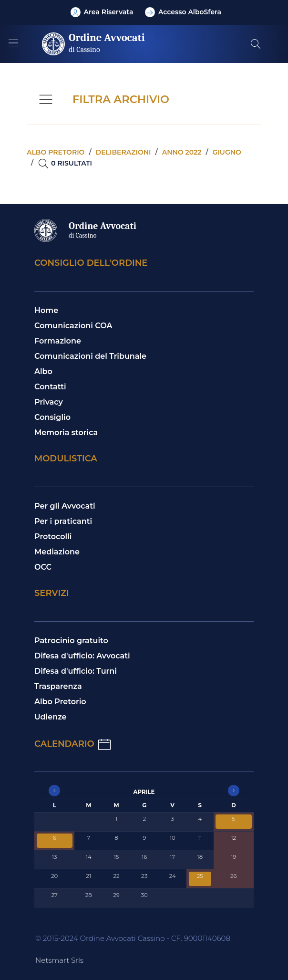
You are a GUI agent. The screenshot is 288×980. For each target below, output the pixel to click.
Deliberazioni (123, 152)
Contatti (50, 387)
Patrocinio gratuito (71, 641)
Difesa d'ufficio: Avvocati (82, 656)
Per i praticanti (63, 521)
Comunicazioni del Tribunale (90, 356)
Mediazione (57, 552)
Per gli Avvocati (65, 506)
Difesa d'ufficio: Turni (76, 671)
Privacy (49, 402)
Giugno (227, 152)
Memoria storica (66, 433)
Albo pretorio (56, 152)
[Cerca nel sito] (256, 44)
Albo (43, 371)
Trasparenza (58, 686)
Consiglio (52, 417)
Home (46, 310)
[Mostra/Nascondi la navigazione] (13, 43)
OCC (43, 567)
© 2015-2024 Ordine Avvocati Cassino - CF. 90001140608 (133, 938)
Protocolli (53, 537)
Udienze (51, 717)
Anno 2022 (182, 152)
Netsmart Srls (59, 960)
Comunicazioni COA (73, 326)
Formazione (58, 341)
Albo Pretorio (60, 702)
